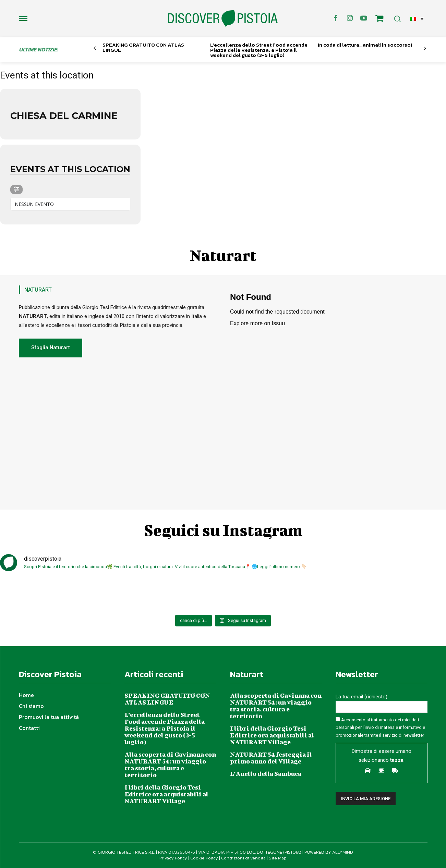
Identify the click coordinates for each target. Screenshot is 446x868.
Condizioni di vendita (243, 858)
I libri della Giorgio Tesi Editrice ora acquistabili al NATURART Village (166, 794)
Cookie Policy (204, 858)
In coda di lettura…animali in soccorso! (365, 45)
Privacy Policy (173, 858)
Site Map (278, 858)
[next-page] (425, 48)
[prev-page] (95, 48)
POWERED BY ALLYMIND (329, 852)
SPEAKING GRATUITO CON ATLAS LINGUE (143, 47)
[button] (417, 19)
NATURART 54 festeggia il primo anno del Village (271, 758)
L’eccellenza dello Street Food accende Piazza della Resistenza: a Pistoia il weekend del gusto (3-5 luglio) (259, 50)
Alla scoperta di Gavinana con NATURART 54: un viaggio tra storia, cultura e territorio (170, 765)
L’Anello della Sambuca (266, 774)
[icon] (379, 20)
